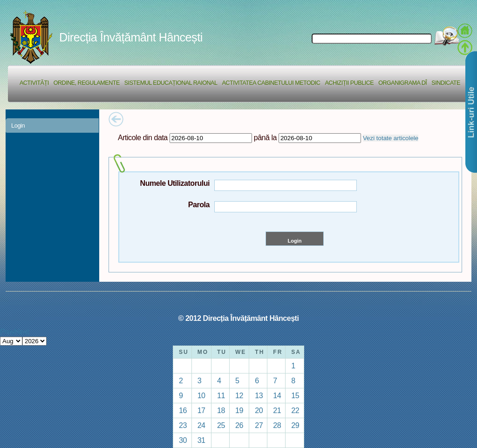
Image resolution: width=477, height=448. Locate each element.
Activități (34, 83)
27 (259, 425)
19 (239, 410)
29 (295, 425)
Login (18, 126)
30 (183, 440)
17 (201, 410)
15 (295, 395)
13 (259, 395)
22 (295, 410)
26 (239, 425)
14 (277, 395)
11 (221, 395)
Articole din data (143, 137)
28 (277, 425)
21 (277, 410)
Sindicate (446, 83)
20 (259, 410)
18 (221, 410)
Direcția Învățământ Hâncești (131, 37)
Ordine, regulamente (87, 83)
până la (265, 137)
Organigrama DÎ (402, 83)
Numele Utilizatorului (175, 183)
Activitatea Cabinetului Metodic (271, 83)
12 (239, 395)
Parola (199, 204)
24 (201, 425)
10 (201, 395)
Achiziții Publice (349, 83)
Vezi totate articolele (391, 138)
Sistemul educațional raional (171, 83)
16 (183, 410)
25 (221, 425)
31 (201, 440)
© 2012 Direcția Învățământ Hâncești (239, 318)
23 (183, 425)
